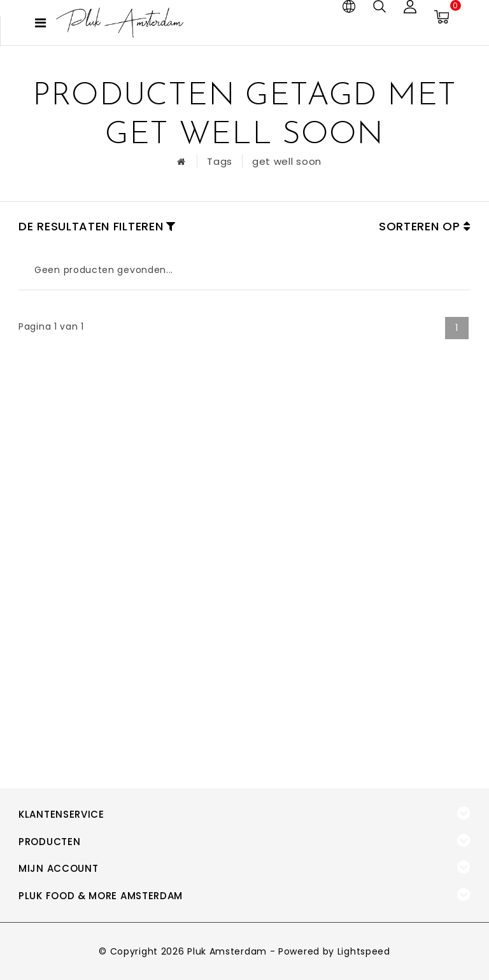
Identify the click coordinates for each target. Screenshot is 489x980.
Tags (220, 161)
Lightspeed (364, 951)
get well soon (287, 161)
